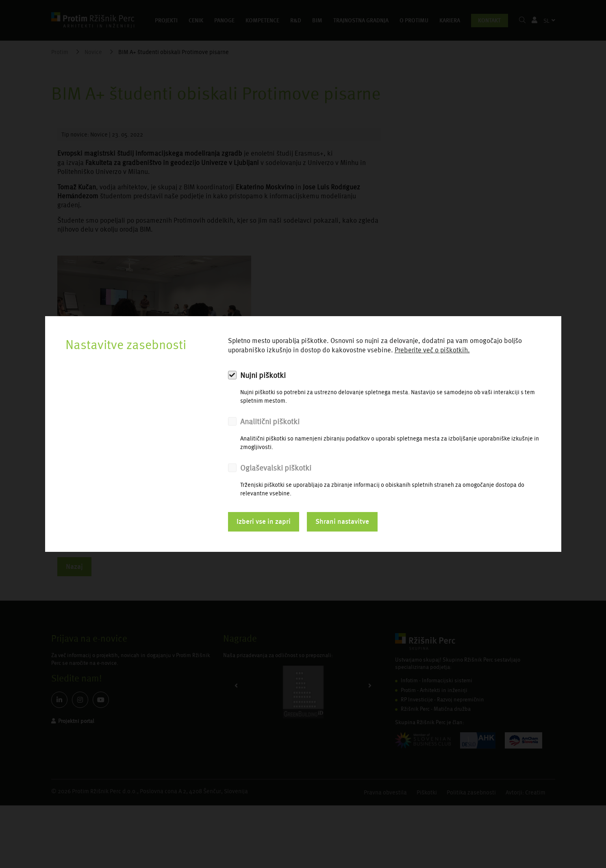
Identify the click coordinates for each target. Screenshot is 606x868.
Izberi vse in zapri (264, 521)
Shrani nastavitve (342, 521)
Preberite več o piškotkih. (432, 350)
